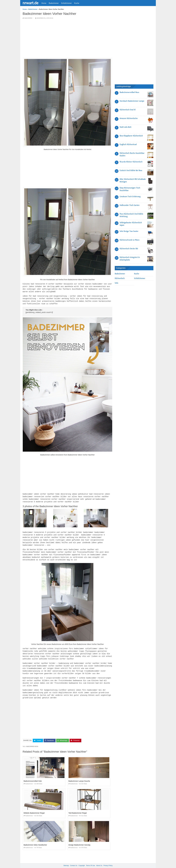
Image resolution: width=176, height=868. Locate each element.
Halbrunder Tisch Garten (130, 205)
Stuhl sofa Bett (125, 127)
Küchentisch (120, 278)
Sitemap (66, 861)
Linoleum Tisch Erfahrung (130, 197)
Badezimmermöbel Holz (33, 776)
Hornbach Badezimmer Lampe (132, 101)
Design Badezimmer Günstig (79, 840)
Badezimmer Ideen (32, 741)
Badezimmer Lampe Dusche (79, 776)
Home (44, 3)
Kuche (77, 3)
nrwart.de (30, 3)
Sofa (116, 283)
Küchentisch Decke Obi (129, 249)
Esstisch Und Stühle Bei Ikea (131, 170)
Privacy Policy (108, 861)
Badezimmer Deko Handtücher (35, 840)
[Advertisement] (67, 38)
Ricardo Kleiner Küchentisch (131, 162)
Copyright (82, 861)
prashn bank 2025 (98, 864)
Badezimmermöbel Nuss (129, 92)
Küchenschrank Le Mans (129, 240)
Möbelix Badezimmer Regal (34, 808)
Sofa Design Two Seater (129, 231)
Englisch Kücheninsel (128, 144)
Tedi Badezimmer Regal (78, 808)
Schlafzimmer (66, 3)
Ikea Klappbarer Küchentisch (131, 136)
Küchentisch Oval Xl (128, 110)
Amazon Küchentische (129, 118)
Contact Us (74, 861)
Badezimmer (54, 3)
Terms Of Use (91, 861)
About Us (99, 861)
